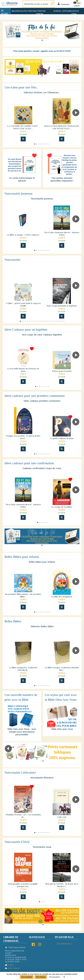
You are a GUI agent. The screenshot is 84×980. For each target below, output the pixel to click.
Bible (14, 11)
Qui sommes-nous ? (65, 944)
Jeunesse (57, 11)
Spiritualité (21, 11)
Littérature (31, 11)
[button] (42, 40)
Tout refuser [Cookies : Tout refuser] (41, 977)
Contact (9, 965)
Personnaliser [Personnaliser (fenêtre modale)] (55, 977)
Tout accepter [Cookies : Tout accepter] (27, 977)
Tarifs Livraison (12, 968)
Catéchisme (67, 11)
